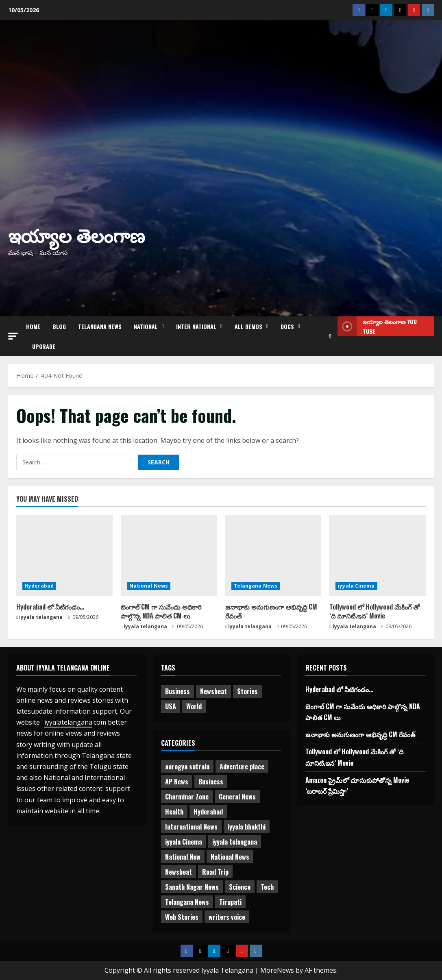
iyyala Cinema (356, 586)
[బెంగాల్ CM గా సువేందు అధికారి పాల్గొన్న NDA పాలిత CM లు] (169, 555)
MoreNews (277, 970)
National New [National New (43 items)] (183, 857)
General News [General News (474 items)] (237, 797)
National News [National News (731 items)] (230, 857)
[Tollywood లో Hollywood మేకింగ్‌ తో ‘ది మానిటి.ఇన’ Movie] (378, 555)
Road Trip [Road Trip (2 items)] (215, 872)
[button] (13, 336)
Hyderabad (39, 586)
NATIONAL (146, 326)
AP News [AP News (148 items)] (177, 782)
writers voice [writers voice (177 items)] (227, 917)
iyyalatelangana (68, 722)
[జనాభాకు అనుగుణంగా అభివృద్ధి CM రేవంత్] (273, 555)
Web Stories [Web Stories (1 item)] (182, 917)
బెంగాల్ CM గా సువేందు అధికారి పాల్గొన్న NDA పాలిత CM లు (161, 611)
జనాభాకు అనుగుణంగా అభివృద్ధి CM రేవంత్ (271, 611)
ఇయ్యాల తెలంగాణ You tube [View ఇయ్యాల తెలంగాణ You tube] (377, 326)
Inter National (196, 326)
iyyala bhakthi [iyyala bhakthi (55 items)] (247, 827)
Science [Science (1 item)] (240, 887)
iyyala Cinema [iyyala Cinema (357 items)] (184, 842)
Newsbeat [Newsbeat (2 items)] (179, 872)
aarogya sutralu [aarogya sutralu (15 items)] (187, 767)
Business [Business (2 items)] (177, 691)
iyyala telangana (41, 617)
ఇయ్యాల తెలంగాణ (76, 234)
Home (33, 326)
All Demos (248, 326)
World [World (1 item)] (194, 706)
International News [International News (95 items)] (191, 827)
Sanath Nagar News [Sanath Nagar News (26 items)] (192, 887)
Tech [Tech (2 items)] (267, 887)
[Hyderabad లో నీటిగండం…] (64, 555)
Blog (59, 326)
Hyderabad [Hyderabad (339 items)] (208, 812)
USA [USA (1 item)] (171, 706)
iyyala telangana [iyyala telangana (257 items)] (235, 842)
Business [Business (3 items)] (211, 782)
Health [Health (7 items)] (174, 812)
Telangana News (100, 326)
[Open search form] (330, 336)
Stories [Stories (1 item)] (247, 691)
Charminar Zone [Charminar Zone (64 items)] (187, 797)
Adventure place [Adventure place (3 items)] (242, 767)
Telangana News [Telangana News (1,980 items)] (187, 902)
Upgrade (44, 346)
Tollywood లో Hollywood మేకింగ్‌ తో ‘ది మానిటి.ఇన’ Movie (375, 611)
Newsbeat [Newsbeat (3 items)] (213, 691)
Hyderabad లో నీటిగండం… (50, 607)
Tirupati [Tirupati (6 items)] (230, 902)
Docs (287, 326)
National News (149, 586)
